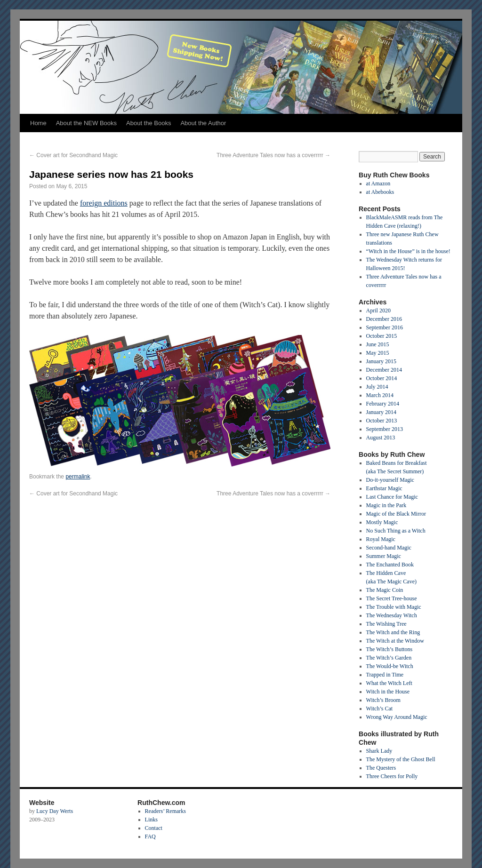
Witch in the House (388, 692)
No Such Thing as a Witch (396, 531)
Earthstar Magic (384, 488)
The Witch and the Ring (393, 632)
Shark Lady (379, 751)
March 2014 (380, 395)
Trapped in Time (385, 675)
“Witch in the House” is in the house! (408, 251)
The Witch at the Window (395, 641)
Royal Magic (381, 539)
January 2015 (381, 361)
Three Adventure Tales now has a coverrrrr (273, 155)
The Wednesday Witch (392, 615)
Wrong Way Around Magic (397, 717)
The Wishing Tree (386, 624)
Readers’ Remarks (165, 811)
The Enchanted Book (390, 565)
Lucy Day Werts (55, 811)
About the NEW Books (86, 123)
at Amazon (378, 183)
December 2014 (384, 370)
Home (38, 123)
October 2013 (382, 421)
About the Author (203, 123)
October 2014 (382, 378)
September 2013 (385, 429)
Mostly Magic (382, 522)
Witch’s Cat (380, 709)
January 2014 (381, 412)
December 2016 (384, 319)
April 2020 (378, 311)
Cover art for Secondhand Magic (73, 155)
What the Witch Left (389, 683)
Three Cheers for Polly (392, 776)
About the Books (149, 123)
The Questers (381, 768)
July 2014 (377, 387)
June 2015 (378, 344)
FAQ (150, 836)
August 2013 (381, 438)
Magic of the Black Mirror (396, 514)
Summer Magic (384, 556)
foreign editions (104, 203)
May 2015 (378, 353)
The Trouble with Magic (394, 607)
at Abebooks (380, 192)
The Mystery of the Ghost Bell (401, 759)
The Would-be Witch (390, 666)
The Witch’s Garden (389, 658)
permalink (78, 477)
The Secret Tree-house (392, 598)
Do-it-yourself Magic (390, 480)
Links (151, 820)
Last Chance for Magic (392, 497)
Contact (154, 828)
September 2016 (385, 327)
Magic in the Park (386, 505)
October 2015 (382, 336)
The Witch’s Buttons (390, 649)
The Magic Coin (385, 590)
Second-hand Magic (389, 548)
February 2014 (383, 404)
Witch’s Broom (383, 700)
